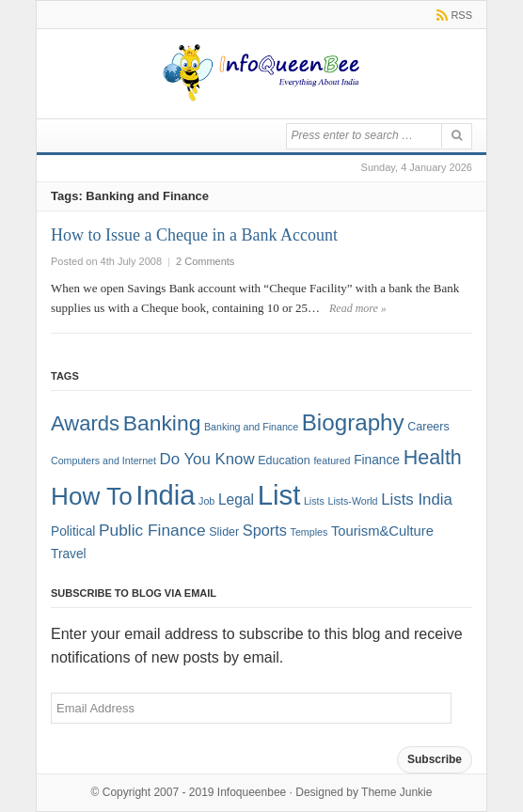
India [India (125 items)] (165, 495)
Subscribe (435, 759)
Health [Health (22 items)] (433, 458)
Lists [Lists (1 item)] (314, 501)
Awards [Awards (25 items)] (85, 423)
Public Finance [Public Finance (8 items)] (152, 530)
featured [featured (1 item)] (332, 461)
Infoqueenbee (252, 792)
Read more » (358, 308)
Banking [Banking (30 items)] (162, 423)
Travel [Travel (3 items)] (69, 554)
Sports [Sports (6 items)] (265, 530)
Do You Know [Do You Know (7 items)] (207, 459)
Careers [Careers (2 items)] (428, 427)
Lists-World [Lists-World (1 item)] (352, 501)
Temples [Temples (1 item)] (309, 532)
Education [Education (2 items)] (284, 461)
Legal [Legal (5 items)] (236, 500)
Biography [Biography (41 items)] (353, 422)
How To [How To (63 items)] (92, 496)
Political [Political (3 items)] (73, 531)
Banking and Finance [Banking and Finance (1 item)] (251, 427)
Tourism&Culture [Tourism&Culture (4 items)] (382, 531)
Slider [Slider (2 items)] (224, 532)
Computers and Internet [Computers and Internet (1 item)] (103, 461)
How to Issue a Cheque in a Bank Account (194, 235)
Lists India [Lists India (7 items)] (417, 500)
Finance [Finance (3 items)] (377, 460)
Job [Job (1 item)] (206, 501)
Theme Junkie (396, 792)
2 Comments (205, 261)
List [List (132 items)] (279, 495)
